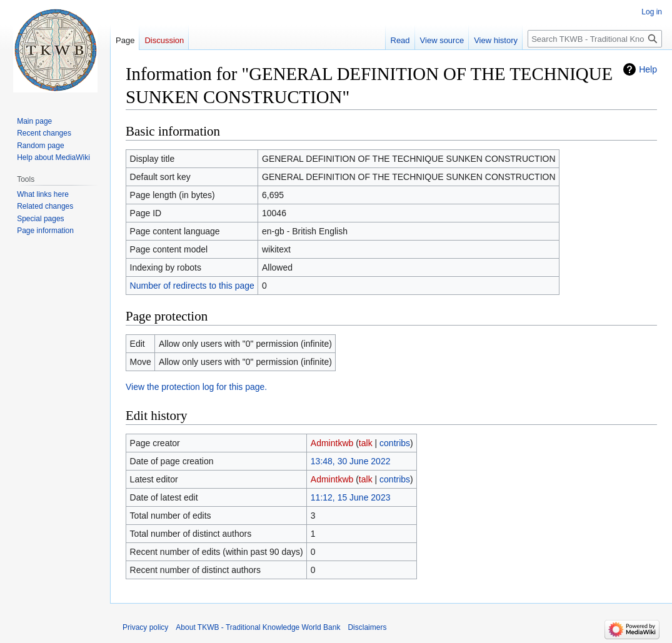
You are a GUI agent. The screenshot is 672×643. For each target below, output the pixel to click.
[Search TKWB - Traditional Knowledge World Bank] (595, 39)
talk (366, 443)
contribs (395, 443)
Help (648, 69)
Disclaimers (367, 627)
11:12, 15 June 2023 (351, 497)
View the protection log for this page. (196, 387)
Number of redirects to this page (192, 286)
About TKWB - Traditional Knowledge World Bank (258, 627)
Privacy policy (145, 627)
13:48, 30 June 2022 (351, 461)
